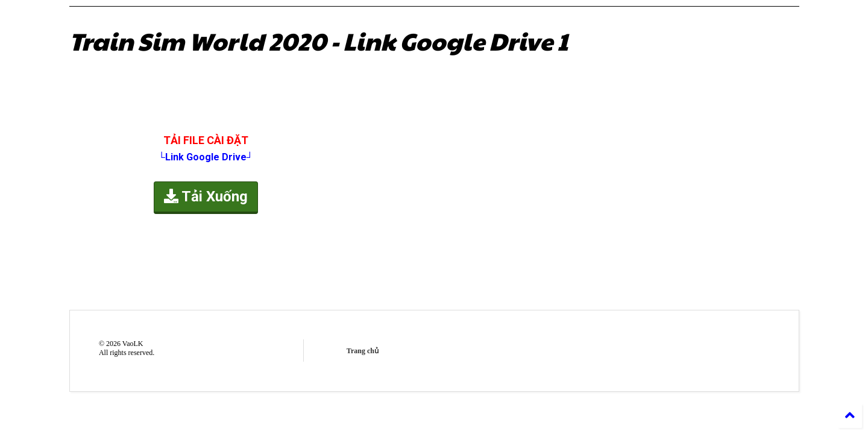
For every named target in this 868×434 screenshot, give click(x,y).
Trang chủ (363, 351)
